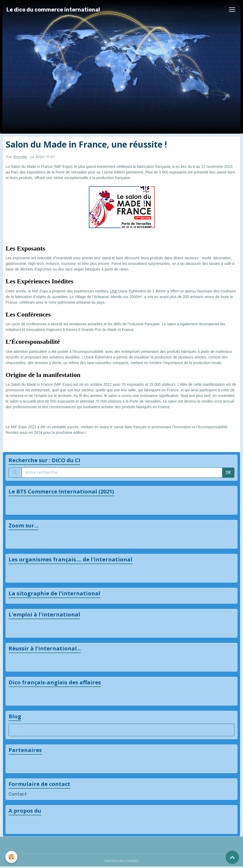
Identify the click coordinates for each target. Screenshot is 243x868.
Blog (18, 730)
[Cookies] (11, 857)
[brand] (53, 10)
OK (228, 472)
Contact (18, 794)
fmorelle (20, 157)
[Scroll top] (232, 857)
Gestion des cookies (122, 861)
